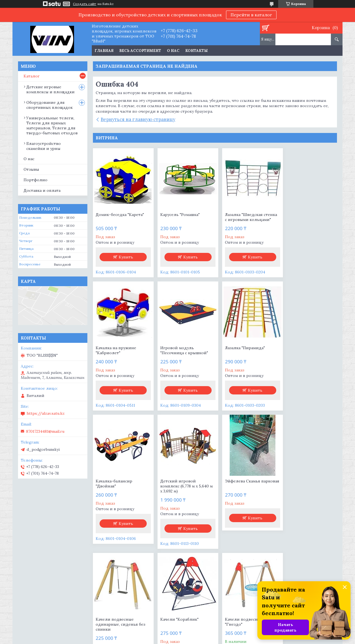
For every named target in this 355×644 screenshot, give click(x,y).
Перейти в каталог (251, 15)
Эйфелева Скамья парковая (113, 489)
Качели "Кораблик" (239, 486)
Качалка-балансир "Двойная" (238, 350)
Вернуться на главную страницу (138, 119)
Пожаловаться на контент (193, 639)
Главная (104, 51)
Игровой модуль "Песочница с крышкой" (120, 350)
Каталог (32, 76)
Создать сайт (85, 4)
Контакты (196, 51)
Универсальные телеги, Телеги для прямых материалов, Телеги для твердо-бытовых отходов (52, 125)
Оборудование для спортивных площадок (50, 105)
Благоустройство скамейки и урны (44, 146)
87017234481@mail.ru (45, 431)
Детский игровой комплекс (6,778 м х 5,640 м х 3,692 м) (306, 353)
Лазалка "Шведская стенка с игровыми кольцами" (246, 217)
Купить (125, 257)
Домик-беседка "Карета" (120, 215)
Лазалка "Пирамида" (178, 348)
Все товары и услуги (213, 561)
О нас (173, 51)
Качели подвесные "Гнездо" (301, 489)
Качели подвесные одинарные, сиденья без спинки (183, 491)
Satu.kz (203, 634)
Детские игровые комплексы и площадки (50, 89)
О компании (115, 600)
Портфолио (35, 180)
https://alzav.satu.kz (46, 413)
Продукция (32, 600)
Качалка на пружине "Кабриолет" (302, 217)
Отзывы (31, 169)
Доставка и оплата (42, 190)
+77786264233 (197, 600)
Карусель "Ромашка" (177, 215)
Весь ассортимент (140, 51)
